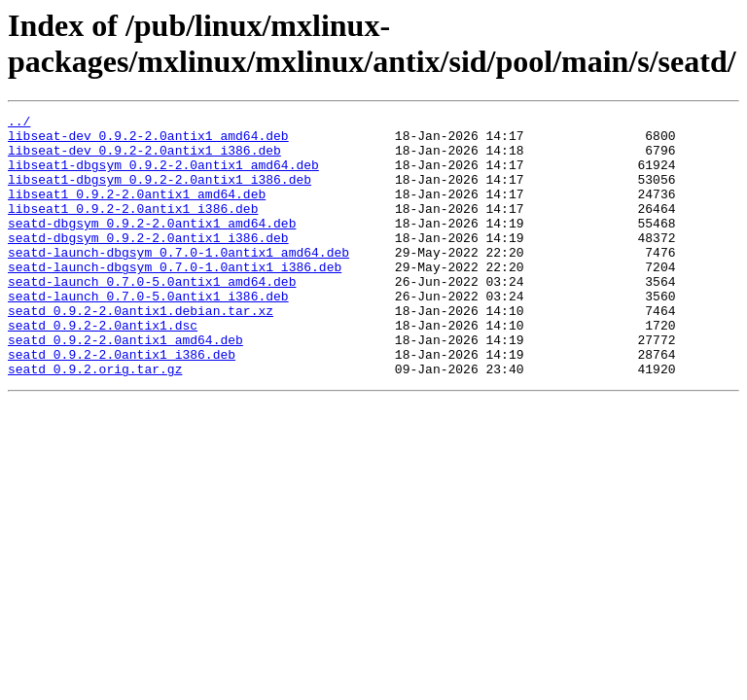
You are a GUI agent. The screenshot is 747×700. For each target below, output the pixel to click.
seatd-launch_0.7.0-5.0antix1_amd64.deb (152, 316)
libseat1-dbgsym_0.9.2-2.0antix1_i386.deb (160, 193)
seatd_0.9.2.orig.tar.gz (95, 421)
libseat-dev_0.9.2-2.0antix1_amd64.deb (148, 141)
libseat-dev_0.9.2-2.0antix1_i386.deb (144, 158)
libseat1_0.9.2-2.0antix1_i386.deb (133, 228)
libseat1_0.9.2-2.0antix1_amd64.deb (137, 211)
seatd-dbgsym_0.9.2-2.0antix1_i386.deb (148, 263)
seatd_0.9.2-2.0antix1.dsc (103, 368)
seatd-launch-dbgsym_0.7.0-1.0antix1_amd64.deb (178, 281)
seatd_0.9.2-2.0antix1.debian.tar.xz (141, 351)
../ (19, 123)
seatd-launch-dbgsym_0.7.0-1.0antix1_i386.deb (175, 298)
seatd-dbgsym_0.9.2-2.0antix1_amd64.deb (152, 246)
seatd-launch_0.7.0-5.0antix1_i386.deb (148, 333)
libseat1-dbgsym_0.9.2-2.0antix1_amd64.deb (163, 176)
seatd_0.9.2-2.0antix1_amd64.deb (125, 386)
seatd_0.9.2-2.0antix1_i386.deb (122, 403)
